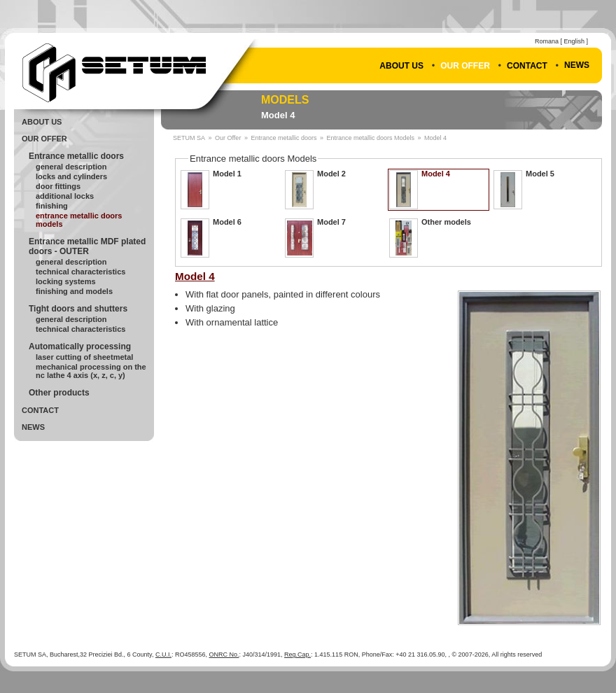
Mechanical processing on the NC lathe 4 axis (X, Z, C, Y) (91, 371)
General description (71, 262)
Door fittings (58, 186)
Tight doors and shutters (78, 309)
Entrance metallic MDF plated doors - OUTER (87, 246)
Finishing (52, 206)
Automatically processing (80, 346)
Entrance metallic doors (76, 156)
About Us (401, 66)
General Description (71, 167)
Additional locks (65, 196)
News (577, 65)
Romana (547, 41)
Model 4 (278, 115)
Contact (527, 66)
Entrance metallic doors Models (79, 220)
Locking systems (66, 281)
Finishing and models (74, 291)
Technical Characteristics (80, 272)
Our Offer (465, 66)
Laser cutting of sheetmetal (84, 357)
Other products (59, 393)
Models (285, 100)
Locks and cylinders (71, 176)
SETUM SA (189, 138)
